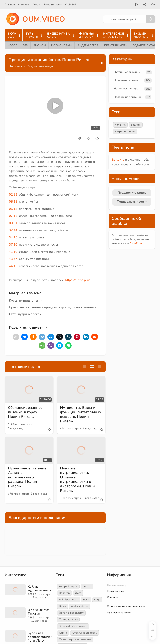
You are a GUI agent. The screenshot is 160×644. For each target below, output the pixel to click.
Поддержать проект (132, 202)
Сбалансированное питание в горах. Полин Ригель (25, 412)
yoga (97, 600)
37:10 (13, 244)
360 (25, 45)
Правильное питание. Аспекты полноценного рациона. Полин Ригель (28, 477)
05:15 (13, 202)
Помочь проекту (117, 585)
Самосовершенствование (75, 639)
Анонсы (40, 45)
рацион (136, 125)
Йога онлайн (61, 45)
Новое (12, 45)
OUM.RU (71, 5)
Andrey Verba (79, 606)
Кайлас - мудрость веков (39, 588)
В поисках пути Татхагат (39, 612)
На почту (15, 66)
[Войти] (145, 5)
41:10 (13, 252)
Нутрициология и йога (129, 72)
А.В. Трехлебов (68, 600)
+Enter (136, 243)
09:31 (13, 223)
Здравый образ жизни (73, 626)
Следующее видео (40, 66)
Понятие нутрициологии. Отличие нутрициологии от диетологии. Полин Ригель (77, 479)
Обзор (36, 5)
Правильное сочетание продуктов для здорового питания (53, 307)
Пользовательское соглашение (126, 606)
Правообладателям (119, 613)
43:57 (13, 259)
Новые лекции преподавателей (128, 89)
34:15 (13, 237)
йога (86, 600)
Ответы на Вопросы (85, 633)
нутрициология (125, 131)
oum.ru (87, 586)
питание (120, 125)
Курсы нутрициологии (26, 301)
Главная (10, 5)
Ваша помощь (53, 5)
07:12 (13, 216)
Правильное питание (128, 80)
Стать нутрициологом (25, 314)
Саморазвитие (68, 620)
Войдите (118, 160)
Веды (62, 606)
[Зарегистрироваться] (153, 5)
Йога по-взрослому (71, 613)
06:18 (13, 209)
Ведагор (64, 593)
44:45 (13, 266)
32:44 (13, 230)
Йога (78, 593)
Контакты (113, 597)
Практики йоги (116, 45)
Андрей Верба (88, 45)
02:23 (13, 194)
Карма (63, 633)
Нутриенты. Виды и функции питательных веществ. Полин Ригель (81, 414)
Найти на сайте (116, 591)
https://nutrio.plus (78, 280)
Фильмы (23, 5)
